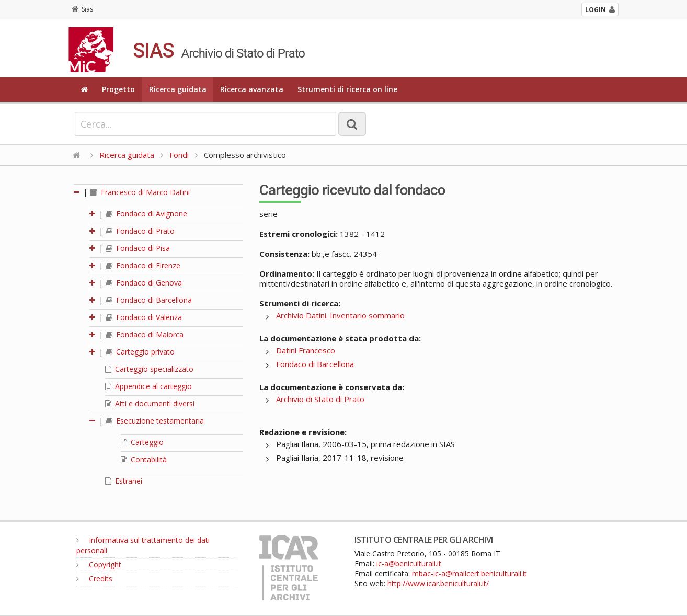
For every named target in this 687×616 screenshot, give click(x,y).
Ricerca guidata (178, 89)
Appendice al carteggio (148, 386)
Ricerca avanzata (252, 89)
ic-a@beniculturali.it (409, 563)
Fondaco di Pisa (138, 248)
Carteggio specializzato (149, 369)
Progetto (118, 89)
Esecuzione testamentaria (155, 421)
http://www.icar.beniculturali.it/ (438, 583)
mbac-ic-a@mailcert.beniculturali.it (470, 573)
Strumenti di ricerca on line (347, 89)
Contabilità (144, 459)
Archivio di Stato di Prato (320, 399)
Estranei (124, 481)
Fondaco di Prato (140, 231)
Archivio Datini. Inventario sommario (340, 315)
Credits (94, 579)
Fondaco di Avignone (146, 214)
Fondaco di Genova (144, 283)
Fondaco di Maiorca (145, 334)
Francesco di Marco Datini (140, 192)
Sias (82, 9)
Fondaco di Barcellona (149, 300)
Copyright (99, 564)
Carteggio (142, 442)
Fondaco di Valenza (144, 317)
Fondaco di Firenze (143, 265)
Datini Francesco (306, 350)
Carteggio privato (140, 352)
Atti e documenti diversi (150, 403)
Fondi (179, 155)
